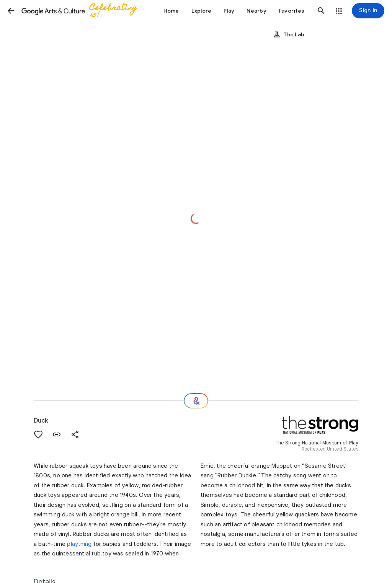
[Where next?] (196, 401)
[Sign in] (368, 11)
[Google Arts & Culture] (83, 11)
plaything (79, 544)
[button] (11, 11)
